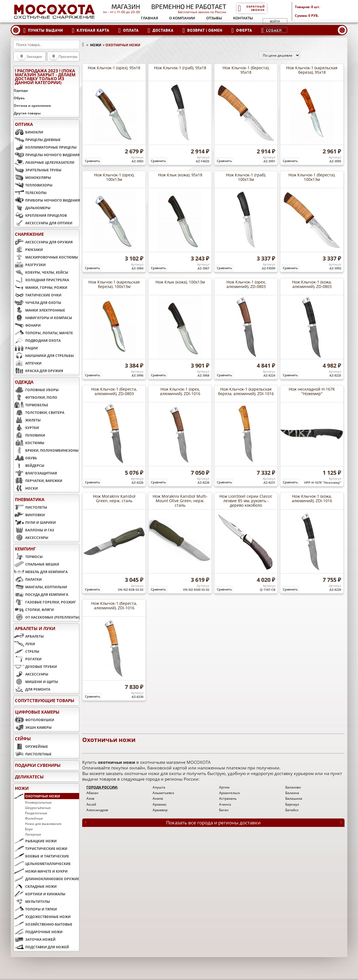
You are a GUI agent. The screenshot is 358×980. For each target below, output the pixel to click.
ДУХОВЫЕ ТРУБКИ (35, 667)
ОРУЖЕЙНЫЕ (31, 746)
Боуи (29, 829)
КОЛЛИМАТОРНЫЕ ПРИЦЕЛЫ (45, 147)
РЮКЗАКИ (28, 250)
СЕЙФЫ (23, 739)
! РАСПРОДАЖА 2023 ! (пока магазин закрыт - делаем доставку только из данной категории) (45, 77)
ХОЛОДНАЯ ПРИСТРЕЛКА (41, 280)
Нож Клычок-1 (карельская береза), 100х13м (114, 284)
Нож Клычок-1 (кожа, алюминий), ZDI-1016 (312, 498)
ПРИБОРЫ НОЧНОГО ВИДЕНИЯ (46, 200)
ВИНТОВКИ (29, 515)
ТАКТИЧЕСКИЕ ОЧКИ (38, 295)
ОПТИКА (24, 124)
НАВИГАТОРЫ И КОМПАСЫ (43, 318)
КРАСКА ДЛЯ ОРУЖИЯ (38, 371)
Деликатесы (29, 777)
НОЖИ (22, 788)
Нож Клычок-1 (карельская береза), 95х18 (312, 70)
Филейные (34, 818)
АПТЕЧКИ (28, 363)
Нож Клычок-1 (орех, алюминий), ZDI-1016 (180, 391)
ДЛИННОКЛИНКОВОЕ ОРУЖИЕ (46, 879)
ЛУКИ (24, 644)
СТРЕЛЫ (27, 651)
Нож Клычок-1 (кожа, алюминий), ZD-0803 (312, 284)
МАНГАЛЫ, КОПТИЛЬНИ (40, 587)
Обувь (19, 98)
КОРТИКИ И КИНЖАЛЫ (40, 894)
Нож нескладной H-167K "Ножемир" (312, 391)
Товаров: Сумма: (321, 11)
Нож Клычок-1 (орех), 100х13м (114, 177)
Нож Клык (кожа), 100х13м (180, 282)
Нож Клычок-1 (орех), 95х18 (114, 68)
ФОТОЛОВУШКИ (34, 720)
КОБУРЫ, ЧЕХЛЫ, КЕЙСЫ (41, 272)
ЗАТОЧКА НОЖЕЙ (35, 939)
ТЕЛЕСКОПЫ (30, 193)
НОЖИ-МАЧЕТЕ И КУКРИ (41, 871)
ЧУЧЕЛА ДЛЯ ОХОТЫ (37, 303)
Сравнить (93, 161)
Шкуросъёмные (38, 808)
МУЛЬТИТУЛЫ (32, 901)
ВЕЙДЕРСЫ (29, 465)
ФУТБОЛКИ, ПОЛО (35, 397)
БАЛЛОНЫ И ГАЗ (34, 530)
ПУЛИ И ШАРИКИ (35, 522)
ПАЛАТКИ (28, 579)
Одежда (21, 90)
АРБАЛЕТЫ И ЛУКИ (35, 628)
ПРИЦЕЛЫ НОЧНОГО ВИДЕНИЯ (46, 155)
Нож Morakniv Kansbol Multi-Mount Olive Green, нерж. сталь (180, 501)
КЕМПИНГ (25, 549)
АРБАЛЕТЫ (29, 636)
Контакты (243, 18)
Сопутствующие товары (45, 700)
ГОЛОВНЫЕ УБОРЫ (36, 390)
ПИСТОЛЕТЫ (30, 507)
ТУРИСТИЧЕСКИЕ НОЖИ (41, 848)
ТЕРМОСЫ (28, 557)
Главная (149, 18)
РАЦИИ (26, 348)
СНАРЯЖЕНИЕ (29, 234)
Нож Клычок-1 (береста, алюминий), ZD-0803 (114, 391)
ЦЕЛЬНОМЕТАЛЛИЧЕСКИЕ (42, 864)
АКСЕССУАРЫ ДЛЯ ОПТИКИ (43, 223)
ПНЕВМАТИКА (30, 499)
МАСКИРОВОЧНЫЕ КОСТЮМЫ (46, 257)
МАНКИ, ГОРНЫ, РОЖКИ (41, 287)
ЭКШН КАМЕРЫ (33, 727)
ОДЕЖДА (24, 382)
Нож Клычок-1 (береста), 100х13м (312, 177)
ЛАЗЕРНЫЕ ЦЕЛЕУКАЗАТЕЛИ (44, 162)
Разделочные (36, 813)
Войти (275, 21)
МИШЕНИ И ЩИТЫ (36, 682)
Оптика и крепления (32, 106)
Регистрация (275, 30)
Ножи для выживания (43, 824)
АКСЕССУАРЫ (31, 538)
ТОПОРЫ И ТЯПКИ (35, 909)
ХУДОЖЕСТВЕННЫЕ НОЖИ (42, 917)
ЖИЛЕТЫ (27, 420)
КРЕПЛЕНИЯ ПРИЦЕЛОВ (40, 215)
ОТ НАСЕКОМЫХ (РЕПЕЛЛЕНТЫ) (46, 617)
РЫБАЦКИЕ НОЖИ (35, 841)
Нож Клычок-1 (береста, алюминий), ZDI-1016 (114, 606)
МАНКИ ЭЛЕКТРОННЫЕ (39, 310)
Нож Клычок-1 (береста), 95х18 (246, 70)
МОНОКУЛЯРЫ (32, 177)
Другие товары (27, 113)
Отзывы (214, 18)
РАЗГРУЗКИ (30, 265)
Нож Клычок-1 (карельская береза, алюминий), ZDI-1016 (246, 391)
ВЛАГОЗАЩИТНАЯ (35, 473)
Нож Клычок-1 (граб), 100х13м (246, 177)
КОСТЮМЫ (29, 443)
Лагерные (33, 834)
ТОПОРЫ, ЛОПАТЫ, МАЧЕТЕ (43, 333)
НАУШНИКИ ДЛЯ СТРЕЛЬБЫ (44, 356)
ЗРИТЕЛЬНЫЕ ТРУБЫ (38, 170)
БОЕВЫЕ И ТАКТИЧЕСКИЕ (41, 856)
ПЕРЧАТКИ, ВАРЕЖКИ (38, 481)
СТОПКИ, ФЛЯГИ (34, 610)
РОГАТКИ (28, 659)
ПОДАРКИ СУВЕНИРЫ (38, 765)
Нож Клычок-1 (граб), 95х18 (180, 68)
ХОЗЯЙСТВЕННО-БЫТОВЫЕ (43, 924)
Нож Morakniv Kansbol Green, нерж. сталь (114, 498)
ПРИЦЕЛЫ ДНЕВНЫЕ (37, 140)
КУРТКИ (26, 428)
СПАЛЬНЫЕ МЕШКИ (36, 564)
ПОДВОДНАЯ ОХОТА (37, 340)
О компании (182, 18)
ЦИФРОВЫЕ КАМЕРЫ (37, 712)
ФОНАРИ (27, 325)
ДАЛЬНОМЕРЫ (32, 208)
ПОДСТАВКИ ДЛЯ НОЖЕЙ (41, 947)
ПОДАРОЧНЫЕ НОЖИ (38, 932)
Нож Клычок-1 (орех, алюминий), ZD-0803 (246, 284)
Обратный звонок (251, 8)
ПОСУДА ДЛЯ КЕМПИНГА (41, 594)
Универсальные (38, 802)
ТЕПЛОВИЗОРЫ (33, 185)
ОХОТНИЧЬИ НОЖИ (37, 796)
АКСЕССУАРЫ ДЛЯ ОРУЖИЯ (43, 242)
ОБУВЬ (25, 458)
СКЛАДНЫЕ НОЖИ (35, 886)
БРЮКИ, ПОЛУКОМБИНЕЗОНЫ (46, 450)
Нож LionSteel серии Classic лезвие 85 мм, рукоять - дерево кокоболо (246, 501)
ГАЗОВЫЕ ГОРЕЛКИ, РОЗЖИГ (45, 602)
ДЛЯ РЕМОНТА (32, 689)
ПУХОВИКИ (29, 435)
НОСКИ (26, 488)
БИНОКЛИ (28, 132)
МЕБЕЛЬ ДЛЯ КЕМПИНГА (41, 572)
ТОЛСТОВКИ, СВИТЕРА (39, 412)
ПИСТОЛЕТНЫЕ (33, 754)
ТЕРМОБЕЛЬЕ (31, 405)
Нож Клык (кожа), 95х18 (180, 175)
